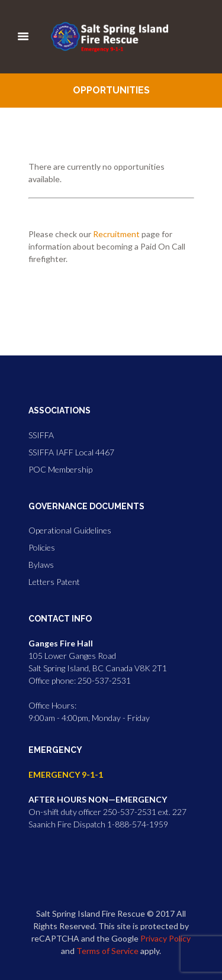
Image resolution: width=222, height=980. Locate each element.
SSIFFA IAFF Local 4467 (71, 452)
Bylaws (41, 565)
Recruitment (116, 234)
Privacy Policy (165, 938)
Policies (42, 547)
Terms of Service (107, 951)
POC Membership (60, 469)
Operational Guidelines (70, 530)
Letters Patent (54, 582)
